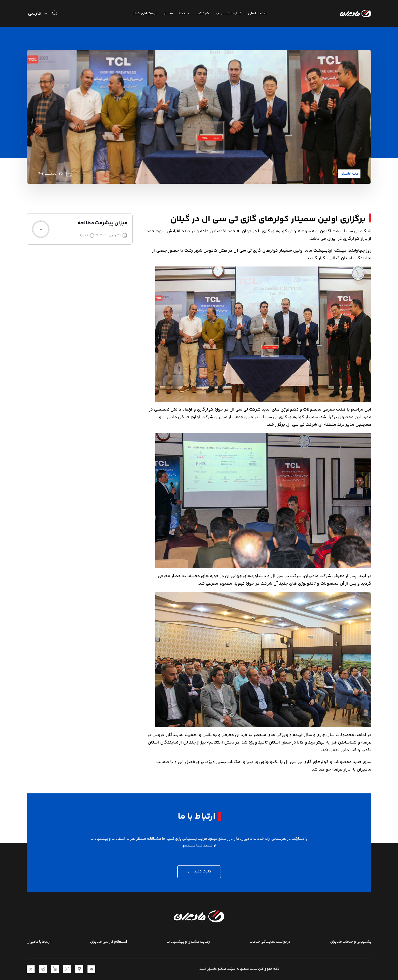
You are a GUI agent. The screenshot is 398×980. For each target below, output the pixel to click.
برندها (184, 14)
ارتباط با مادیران (39, 942)
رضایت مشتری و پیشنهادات (188, 942)
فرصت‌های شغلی (144, 14)
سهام (168, 14)
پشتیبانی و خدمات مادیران (351, 942)
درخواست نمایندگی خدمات (270, 942)
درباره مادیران (229, 14)
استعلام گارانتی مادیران (109, 942)
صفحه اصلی (257, 14)
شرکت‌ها (202, 14)
